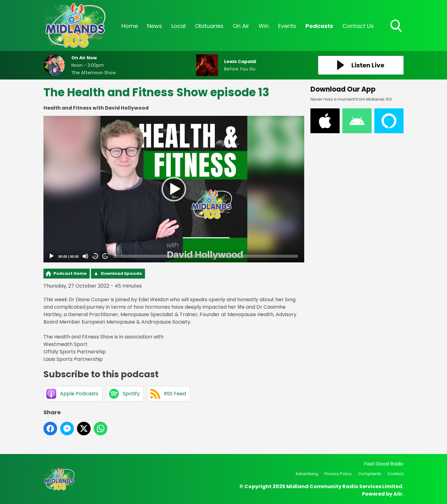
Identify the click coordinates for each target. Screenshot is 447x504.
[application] (174, 189)
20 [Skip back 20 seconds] (95, 256)
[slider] (206, 256)
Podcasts (319, 26)
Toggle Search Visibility (397, 26)
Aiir (398, 494)
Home (130, 26)
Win (264, 26)
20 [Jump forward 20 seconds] (105, 256)
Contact (395, 474)
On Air (241, 26)
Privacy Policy (338, 474)
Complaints (370, 474)
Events (287, 26)
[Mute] (85, 256)
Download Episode (121, 273)
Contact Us (358, 26)
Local (178, 26)
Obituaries (209, 26)
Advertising (307, 474)
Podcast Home (70, 273)
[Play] (52, 256)
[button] (174, 189)
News (155, 26)
